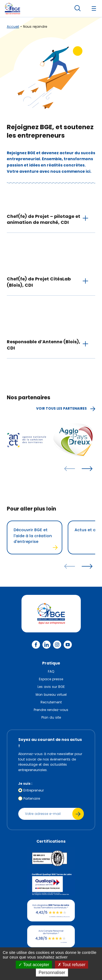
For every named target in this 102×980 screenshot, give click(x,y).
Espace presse (51, 679)
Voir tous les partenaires (66, 408)
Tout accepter (34, 965)
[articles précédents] (70, 469)
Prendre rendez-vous (51, 710)
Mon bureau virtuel (51, 695)
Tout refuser (72, 965)
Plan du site (51, 717)
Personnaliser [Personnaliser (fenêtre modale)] (52, 973)
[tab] (51, 219)
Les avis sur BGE (51, 687)
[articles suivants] (87, 469)
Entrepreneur (34, 790)
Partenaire (32, 798)
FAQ (51, 671)
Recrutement (51, 702)
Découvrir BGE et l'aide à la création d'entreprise (36, 538)
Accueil (13, 27)
